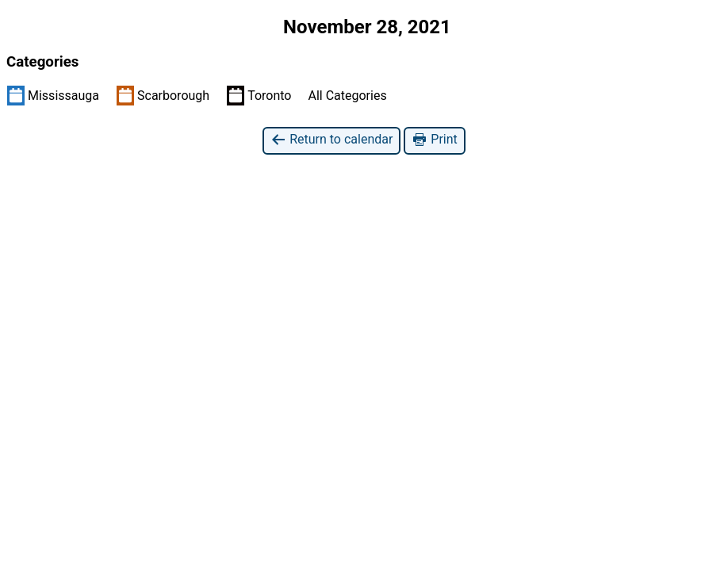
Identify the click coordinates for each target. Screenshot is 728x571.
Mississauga (53, 95)
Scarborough (163, 95)
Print (434, 140)
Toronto (259, 95)
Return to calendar (331, 140)
